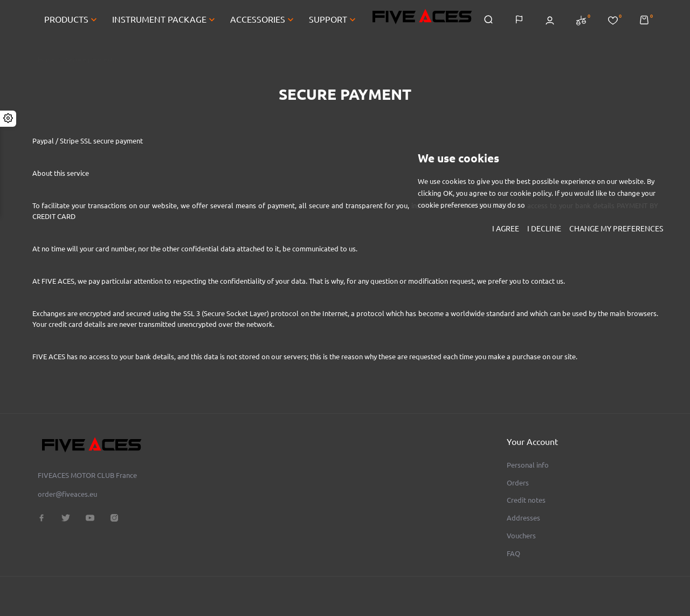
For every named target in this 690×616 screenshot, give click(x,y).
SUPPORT (333, 20)
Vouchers (521, 536)
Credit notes (526, 500)
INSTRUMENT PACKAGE (165, 20)
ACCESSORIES (263, 20)
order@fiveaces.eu (67, 494)
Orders (518, 483)
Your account (532, 442)
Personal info (528, 465)
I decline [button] (544, 229)
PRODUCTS (72, 20)
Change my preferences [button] (616, 229)
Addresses (523, 518)
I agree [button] (506, 229)
